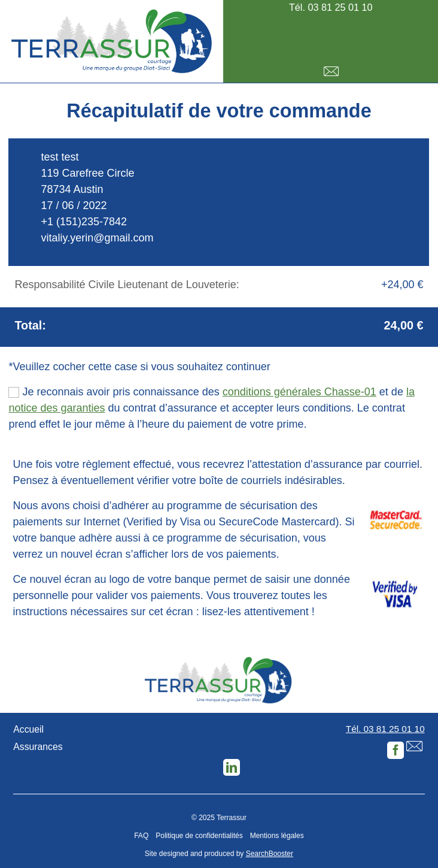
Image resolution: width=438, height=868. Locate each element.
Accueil (28, 729)
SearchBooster (270, 854)
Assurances (38, 747)
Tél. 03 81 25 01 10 (331, 7)
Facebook (396, 750)
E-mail (331, 72)
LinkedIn (232, 767)
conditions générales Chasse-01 (299, 392)
